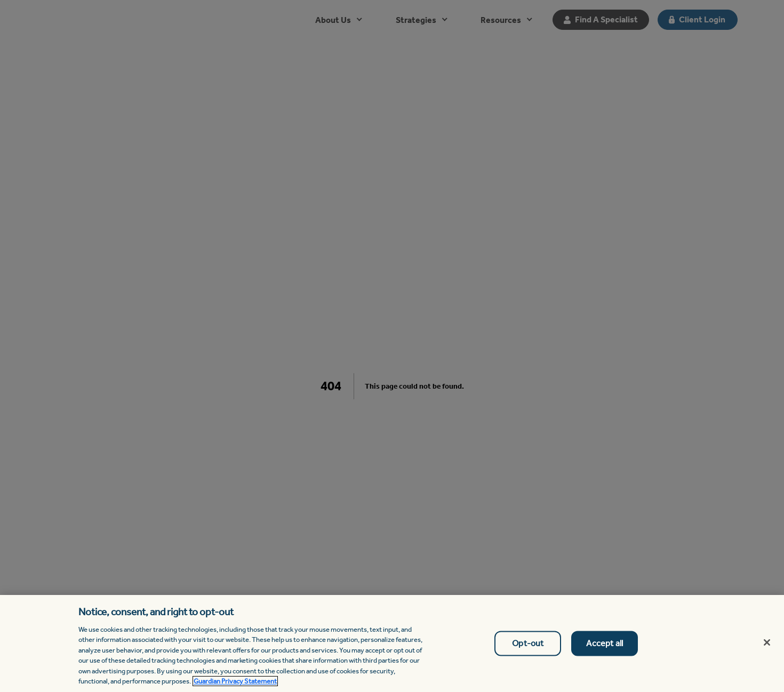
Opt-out (528, 643)
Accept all (605, 643)
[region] (392, 643)
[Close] (767, 642)
